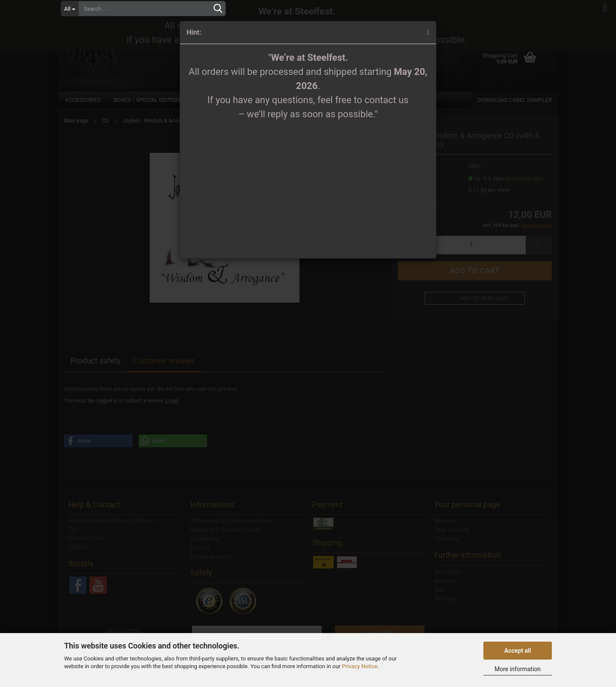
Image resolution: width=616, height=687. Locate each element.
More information (518, 669)
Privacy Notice (360, 666)
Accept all (518, 651)
